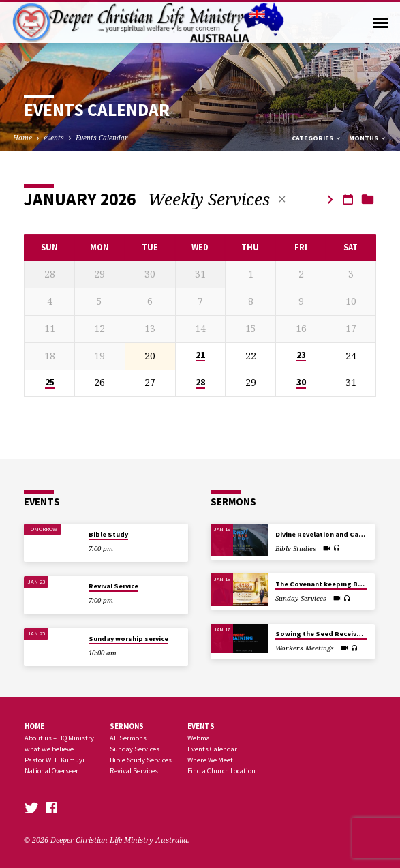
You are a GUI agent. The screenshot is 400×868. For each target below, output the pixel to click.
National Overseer (51, 771)
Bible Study (108, 534)
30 (301, 383)
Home (22, 138)
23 (301, 355)
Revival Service (113, 586)
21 (200, 355)
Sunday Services (135, 749)
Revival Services (134, 771)
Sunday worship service (128, 639)
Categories (317, 138)
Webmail (201, 738)
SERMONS (127, 726)
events (54, 138)
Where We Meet (210, 760)
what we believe (49, 749)
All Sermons (128, 738)
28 (200, 383)
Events (201, 726)
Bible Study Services (141, 760)
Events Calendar (102, 138)
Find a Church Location (221, 771)
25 (50, 383)
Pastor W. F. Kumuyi (55, 760)
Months (368, 138)
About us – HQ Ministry (59, 738)
